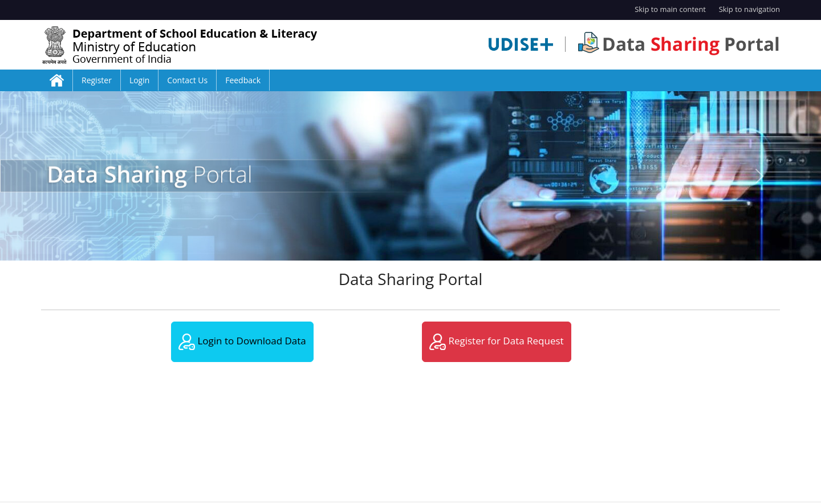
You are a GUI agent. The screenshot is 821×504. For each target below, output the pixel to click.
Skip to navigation (749, 9)
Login (139, 80)
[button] (62, 176)
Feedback (243, 80)
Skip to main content (670, 9)
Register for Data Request (497, 342)
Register (97, 80)
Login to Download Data (242, 342)
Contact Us (187, 80)
